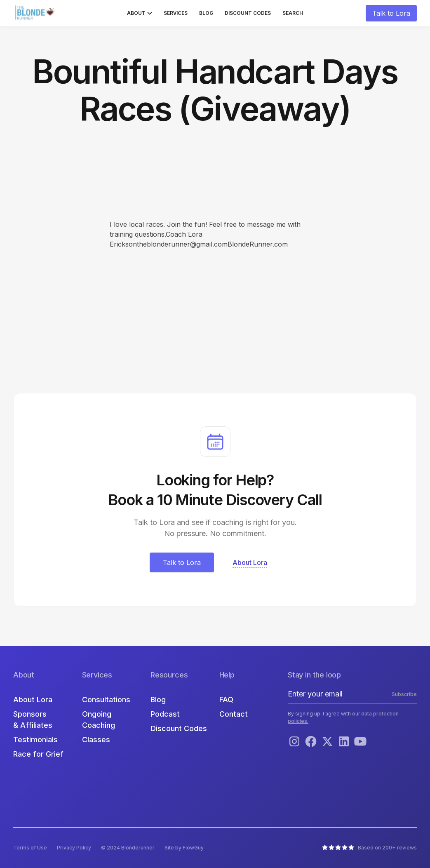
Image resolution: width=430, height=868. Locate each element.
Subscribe (404, 694)
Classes (96, 740)
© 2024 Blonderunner (128, 848)
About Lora (33, 700)
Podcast (165, 714)
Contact (234, 714)
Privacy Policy (74, 848)
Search (293, 13)
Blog (206, 13)
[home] (36, 13)
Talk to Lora (391, 13)
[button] (140, 13)
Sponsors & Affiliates (33, 720)
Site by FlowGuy (184, 848)
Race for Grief (38, 754)
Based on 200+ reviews (387, 848)
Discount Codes (248, 13)
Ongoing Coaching (99, 720)
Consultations (106, 700)
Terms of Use (30, 848)
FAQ (226, 700)
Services (176, 13)
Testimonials (35, 740)
